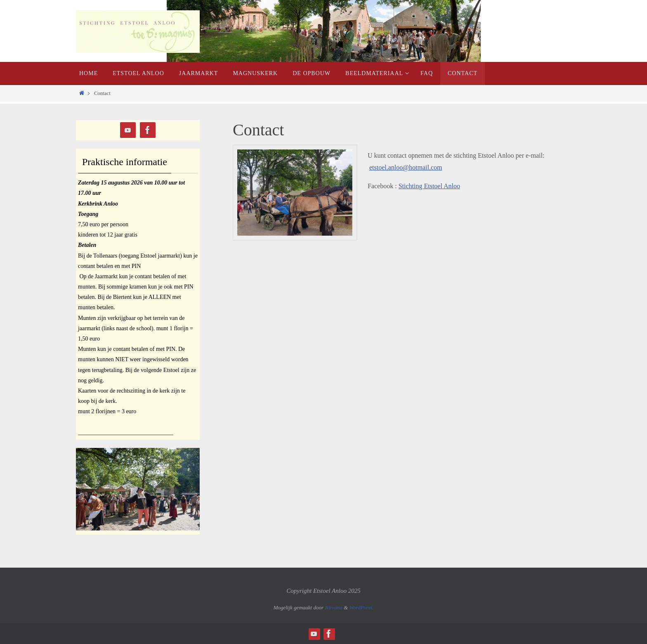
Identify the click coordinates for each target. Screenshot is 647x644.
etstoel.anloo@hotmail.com (406, 167)
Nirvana (334, 607)
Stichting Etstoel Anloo (429, 186)
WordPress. (361, 607)
